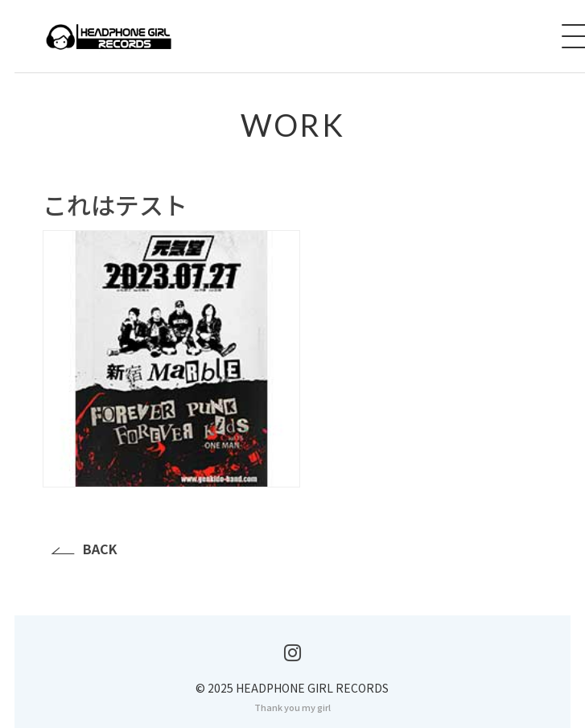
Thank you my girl (292, 707)
